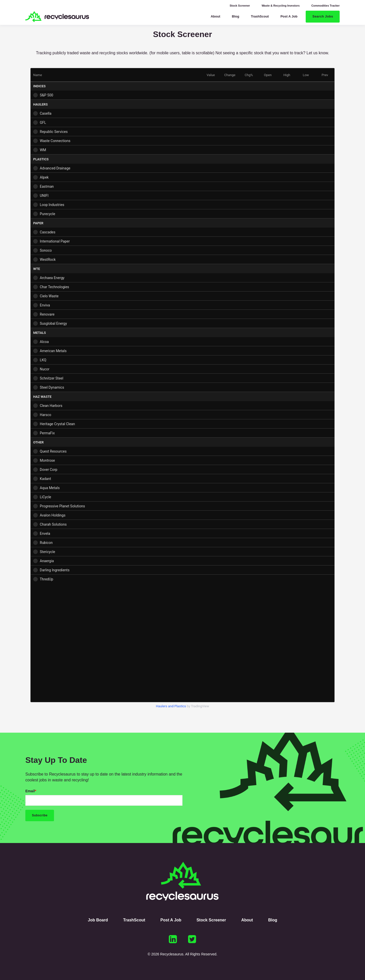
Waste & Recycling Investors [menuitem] (281, 6)
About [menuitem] (247, 920)
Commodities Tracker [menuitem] (325, 6)
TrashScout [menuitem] (134, 920)
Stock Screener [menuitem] (240, 6)
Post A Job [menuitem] (171, 920)
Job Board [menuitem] (98, 920)
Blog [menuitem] (273, 920)
